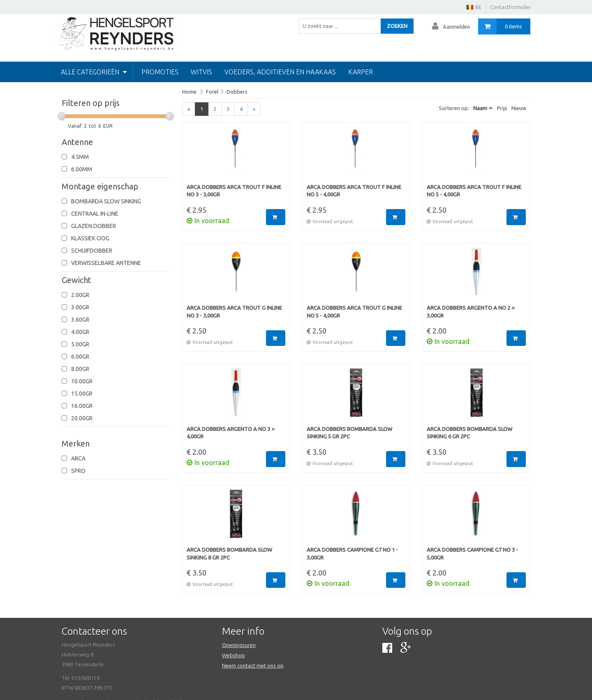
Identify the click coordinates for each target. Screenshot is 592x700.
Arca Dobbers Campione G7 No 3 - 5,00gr (472, 554)
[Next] (254, 109)
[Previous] (189, 109)
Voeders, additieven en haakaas (280, 72)
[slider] (62, 116)
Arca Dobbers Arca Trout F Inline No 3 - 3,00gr (234, 191)
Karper (361, 72)
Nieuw (519, 108)
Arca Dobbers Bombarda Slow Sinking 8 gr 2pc (229, 554)
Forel (212, 92)
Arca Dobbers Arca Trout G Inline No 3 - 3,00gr (234, 312)
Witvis (201, 72)
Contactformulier (511, 7)
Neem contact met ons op (253, 665)
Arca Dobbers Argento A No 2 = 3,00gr (471, 312)
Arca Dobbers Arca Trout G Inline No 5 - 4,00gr (354, 312)
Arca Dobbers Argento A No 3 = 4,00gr (231, 433)
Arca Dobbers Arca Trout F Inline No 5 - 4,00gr (354, 191)
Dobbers (237, 92)
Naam (480, 108)
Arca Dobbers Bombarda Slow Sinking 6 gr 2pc (469, 433)
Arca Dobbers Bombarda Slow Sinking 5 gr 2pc (349, 433)
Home (189, 92)
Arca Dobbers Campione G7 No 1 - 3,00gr (352, 554)
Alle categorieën (94, 72)
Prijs (502, 108)
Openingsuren (239, 645)
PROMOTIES (160, 72)
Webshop (234, 655)
